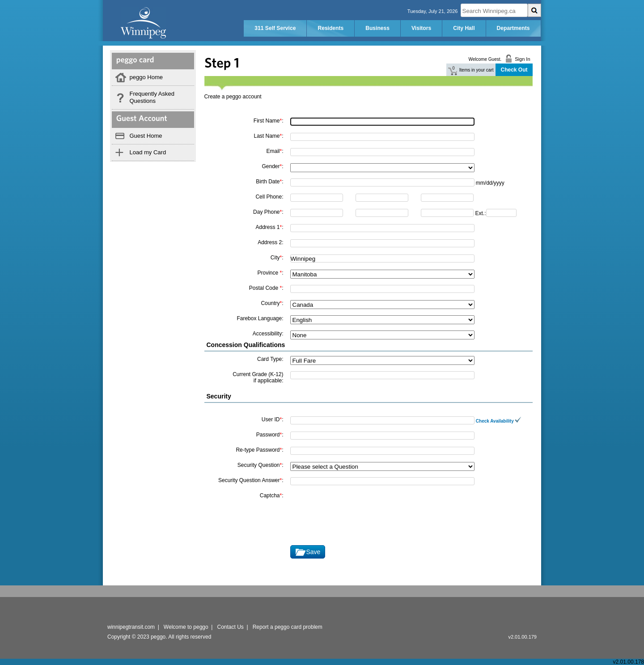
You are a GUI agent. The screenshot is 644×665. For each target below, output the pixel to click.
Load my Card (148, 152)
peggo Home (146, 77)
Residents (330, 28)
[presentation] (358, 510)
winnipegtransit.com (131, 627)
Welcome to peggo (186, 627)
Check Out (514, 70)
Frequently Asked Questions (152, 97)
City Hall (464, 28)
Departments (513, 28)
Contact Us (231, 627)
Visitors (421, 28)
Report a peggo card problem (288, 627)
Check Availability (499, 421)
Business (377, 28)
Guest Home (146, 136)
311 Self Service (275, 28)
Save (314, 552)
